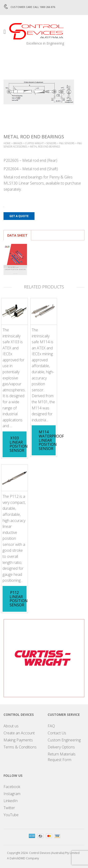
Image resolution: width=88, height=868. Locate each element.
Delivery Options (61, 747)
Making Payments (18, 740)
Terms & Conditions (20, 747)
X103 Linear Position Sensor (19, 444)
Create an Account (19, 733)
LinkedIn (11, 801)
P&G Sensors (67, 143)
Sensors (51, 143)
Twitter (9, 808)
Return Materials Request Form (62, 757)
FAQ (51, 726)
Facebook (12, 787)
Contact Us (57, 733)
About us (11, 726)
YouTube (11, 815)
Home (7, 143)
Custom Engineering (64, 740)
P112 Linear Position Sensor (19, 599)
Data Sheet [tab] (17, 235)
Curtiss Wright (34, 143)
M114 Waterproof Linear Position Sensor (51, 440)
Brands (18, 143)
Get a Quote (19, 216)
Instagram (12, 794)
